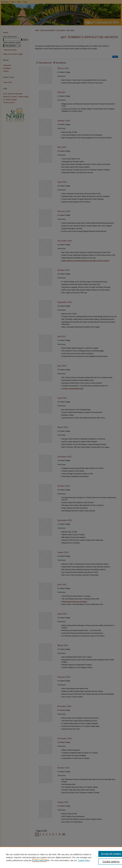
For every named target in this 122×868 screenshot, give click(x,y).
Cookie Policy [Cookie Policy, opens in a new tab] (84, 860)
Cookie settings (39, 860)
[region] (61, 857)
